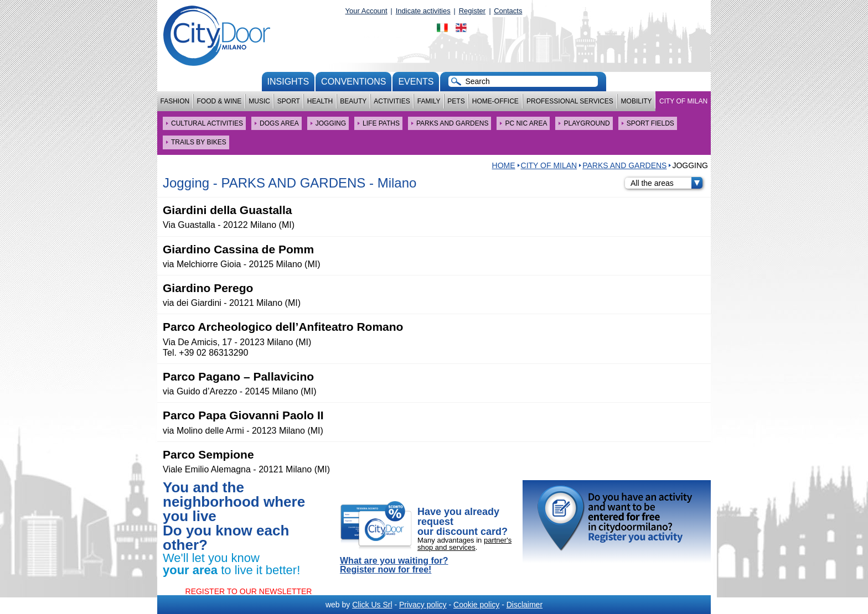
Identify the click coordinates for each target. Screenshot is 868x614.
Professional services (570, 101)
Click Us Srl (372, 605)
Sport (289, 101)
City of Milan (683, 101)
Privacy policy (423, 605)
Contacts (508, 11)
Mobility (637, 101)
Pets (456, 101)
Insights (288, 82)
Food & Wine (219, 101)
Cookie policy (476, 605)
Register (472, 11)
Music (259, 101)
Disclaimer (525, 605)
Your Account (366, 11)
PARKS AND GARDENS (624, 165)
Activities (392, 101)
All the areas (666, 183)
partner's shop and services (464, 544)
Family (429, 101)
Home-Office (495, 101)
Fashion (175, 101)
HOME (504, 165)
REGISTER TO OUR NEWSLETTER (249, 591)
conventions (353, 82)
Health (320, 101)
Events (416, 82)
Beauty (353, 101)
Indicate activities (423, 11)
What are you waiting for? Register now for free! (394, 565)
